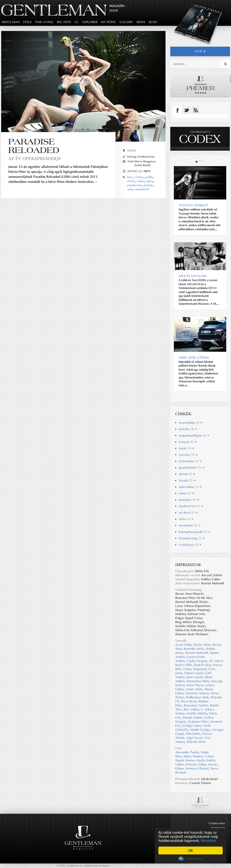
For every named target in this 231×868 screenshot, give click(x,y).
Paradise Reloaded (34, 146)
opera (150, 181)
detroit (187, 474)
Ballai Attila (202, 645)
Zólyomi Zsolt (196, 742)
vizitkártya (190, 545)
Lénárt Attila (194, 689)
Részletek (209, 841)
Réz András (191, 709)
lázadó (187, 480)
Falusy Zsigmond (195, 669)
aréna (186, 493)
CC (77, 22)
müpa (141, 181)
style (27, 22)
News (132, 151)
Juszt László (195, 677)
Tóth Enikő (193, 734)
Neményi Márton (197, 693)
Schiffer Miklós (197, 713)
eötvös (131, 181)
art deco (188, 513)
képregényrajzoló (194, 532)
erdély (149, 177)
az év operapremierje (35, 158)
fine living (44, 22)
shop (200, 51)
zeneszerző (142, 189)
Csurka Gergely (197, 661)
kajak (186, 448)
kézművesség (192, 538)
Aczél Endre (184, 645)
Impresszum (218, 828)
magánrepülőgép (194, 435)
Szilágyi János (192, 726)
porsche (188, 429)
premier (148, 185)
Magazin (117, 6)
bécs (130, 177)
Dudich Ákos (202, 665)
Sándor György (200, 730)
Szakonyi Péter (198, 722)
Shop (114, 11)
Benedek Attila (194, 649)
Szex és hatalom (193, 276)
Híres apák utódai (194, 358)
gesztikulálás (191, 468)
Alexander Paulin (187, 752)
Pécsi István (189, 701)
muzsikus (189, 500)
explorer (90, 22)
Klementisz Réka (198, 681)
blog (153, 22)
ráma (186, 519)
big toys (64, 22)
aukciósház (190, 487)
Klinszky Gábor (196, 764)
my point (108, 22)
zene (130, 189)
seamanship (191, 423)
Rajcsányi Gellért (196, 705)
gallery (126, 22)
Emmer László (195, 760)
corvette (188, 455)
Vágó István (194, 738)
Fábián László (194, 673)
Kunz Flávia (195, 685)
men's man (11, 22)
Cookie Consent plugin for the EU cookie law (191, 859)
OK (191, 851)
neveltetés (190, 525)
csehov (139, 177)
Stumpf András (192, 717)
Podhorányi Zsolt (197, 697)
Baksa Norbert (193, 756)
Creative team (217, 823)
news (141, 22)
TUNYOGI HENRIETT (193, 205)
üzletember (190, 461)
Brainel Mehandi (197, 653)
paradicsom (134, 185)
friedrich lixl (191, 506)
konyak (188, 442)
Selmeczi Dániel (197, 768)
